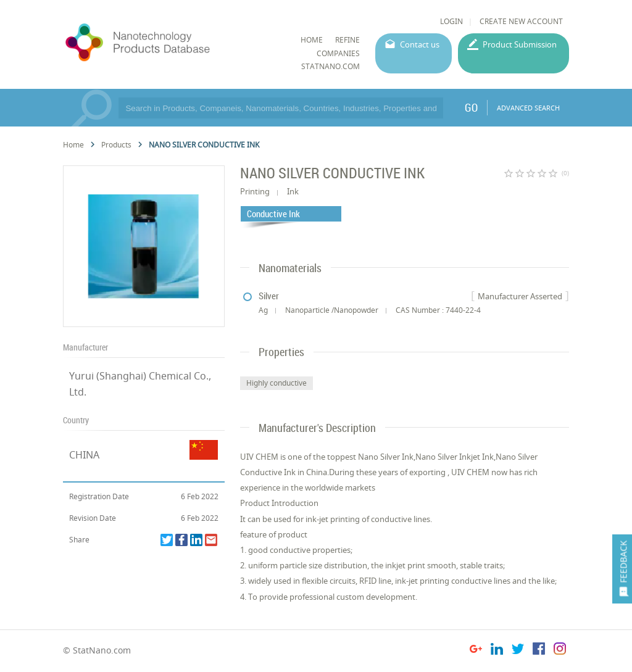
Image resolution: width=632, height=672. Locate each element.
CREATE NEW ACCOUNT (521, 21)
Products (116, 145)
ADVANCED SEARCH (528, 108)
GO (471, 107)
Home (73, 145)
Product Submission (520, 44)
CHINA (84, 455)
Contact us (420, 44)
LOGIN (451, 21)
